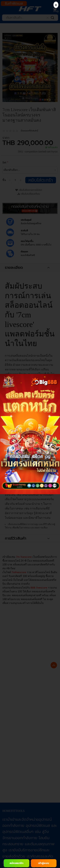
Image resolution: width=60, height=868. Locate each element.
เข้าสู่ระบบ (44, 863)
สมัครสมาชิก (16, 863)
